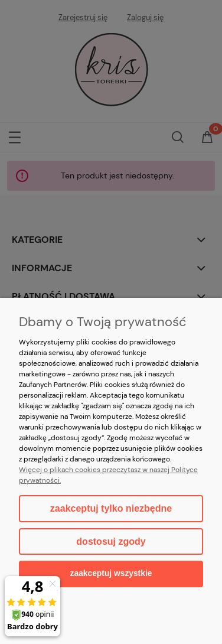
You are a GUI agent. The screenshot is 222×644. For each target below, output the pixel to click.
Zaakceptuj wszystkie (111, 573)
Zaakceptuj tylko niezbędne (111, 508)
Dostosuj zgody (111, 541)
